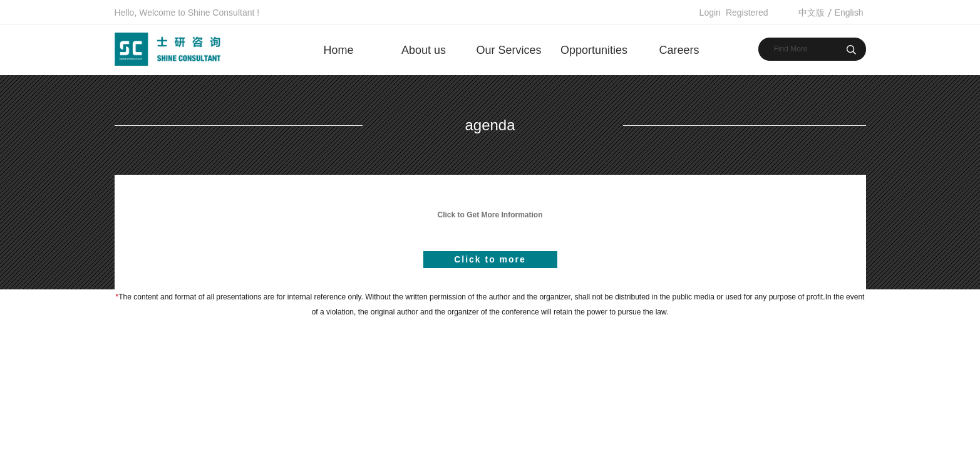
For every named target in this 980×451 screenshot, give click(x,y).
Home (338, 50)
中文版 (812, 13)
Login (710, 13)
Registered (747, 13)
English (849, 13)
